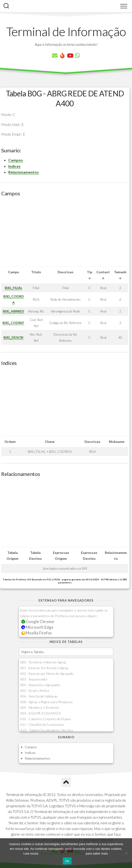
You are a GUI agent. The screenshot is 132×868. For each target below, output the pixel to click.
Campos (16, 160)
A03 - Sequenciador (34, 679)
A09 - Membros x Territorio (40, 708)
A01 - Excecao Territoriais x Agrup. (44, 668)
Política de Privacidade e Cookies (62, 853)
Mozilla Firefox (37, 633)
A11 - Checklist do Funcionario (42, 725)
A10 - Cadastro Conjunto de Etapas (45, 719)
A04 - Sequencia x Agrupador (40, 685)
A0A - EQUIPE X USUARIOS (40, 713)
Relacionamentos (23, 172)
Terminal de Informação (66, 31)
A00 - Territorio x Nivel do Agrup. (43, 662)
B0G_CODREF (13, 323)
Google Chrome (38, 622)
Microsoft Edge (37, 627)
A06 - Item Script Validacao (39, 696)
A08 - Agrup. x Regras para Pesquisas (46, 702)
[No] (126, 853)
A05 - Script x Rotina (34, 691)
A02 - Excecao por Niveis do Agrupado (47, 673)
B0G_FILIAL (13, 288)
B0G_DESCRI (13, 337)
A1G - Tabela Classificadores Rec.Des (47, 730)
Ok (67, 861)
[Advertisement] (65, 233)
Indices (14, 166)
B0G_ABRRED (13, 311)
